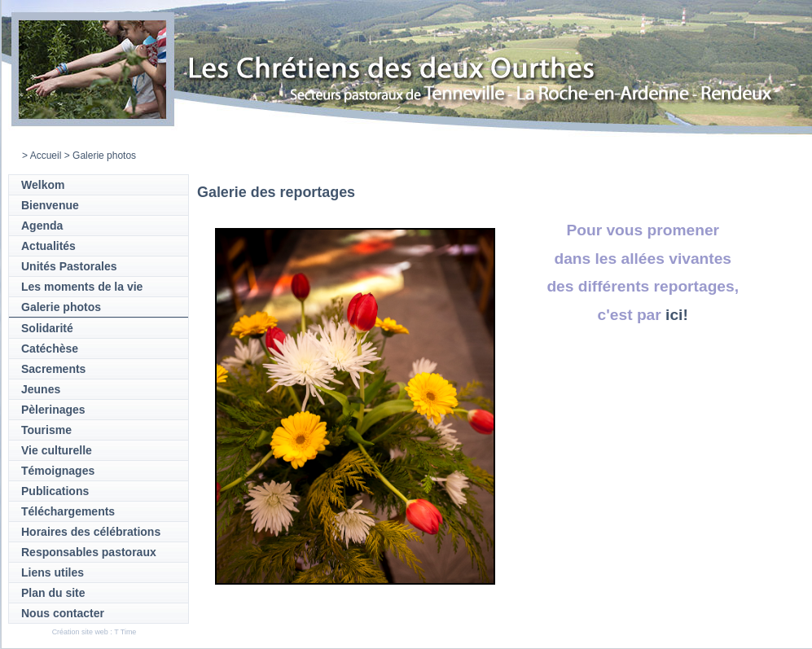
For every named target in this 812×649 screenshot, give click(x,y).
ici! (677, 315)
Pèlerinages (53, 410)
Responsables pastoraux (89, 552)
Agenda (42, 226)
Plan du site (53, 593)
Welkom (43, 185)
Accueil (46, 156)
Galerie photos (61, 307)
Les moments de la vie (82, 287)
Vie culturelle (57, 450)
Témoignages (58, 471)
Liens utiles (53, 572)
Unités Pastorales (69, 266)
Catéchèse (50, 349)
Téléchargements (68, 511)
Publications (55, 491)
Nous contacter (63, 613)
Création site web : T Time (94, 632)
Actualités (48, 246)
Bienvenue (50, 205)
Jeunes (41, 389)
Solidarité (47, 328)
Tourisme (46, 430)
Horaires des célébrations (91, 532)
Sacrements (53, 369)
